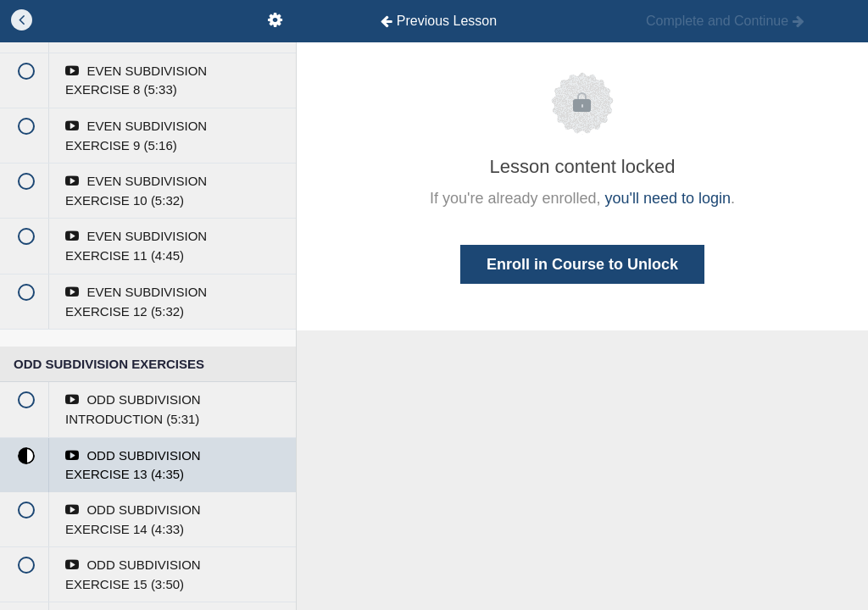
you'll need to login (668, 198)
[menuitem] (275, 21)
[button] (21, 21)
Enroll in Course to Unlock (582, 264)
